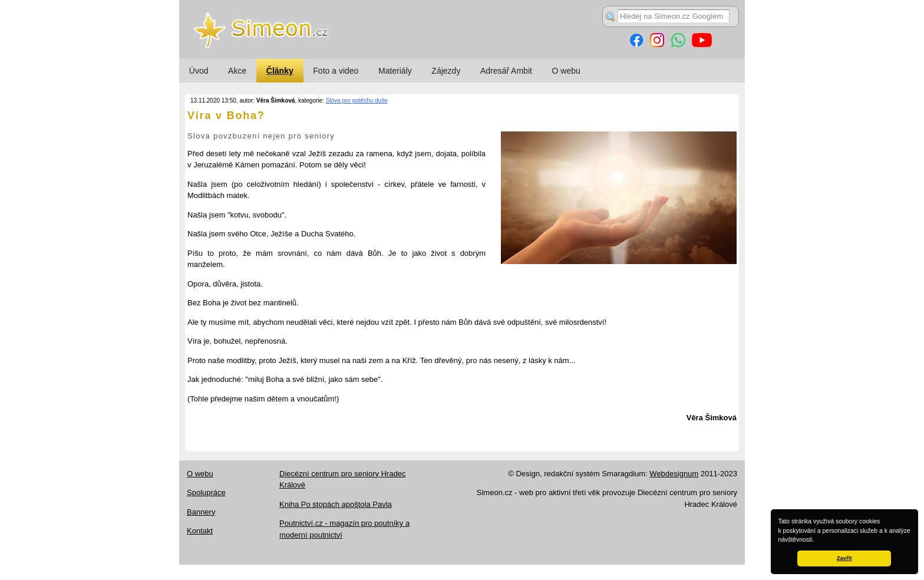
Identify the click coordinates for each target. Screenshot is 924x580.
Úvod (199, 71)
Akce (237, 71)
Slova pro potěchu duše (357, 100)
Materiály (395, 71)
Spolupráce (206, 492)
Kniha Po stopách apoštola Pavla (336, 504)
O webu (566, 71)
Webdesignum (674, 474)
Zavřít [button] (844, 558)
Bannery (201, 512)
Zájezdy (446, 71)
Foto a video (336, 71)
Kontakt (200, 531)
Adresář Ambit (506, 71)
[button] (817, 541)
